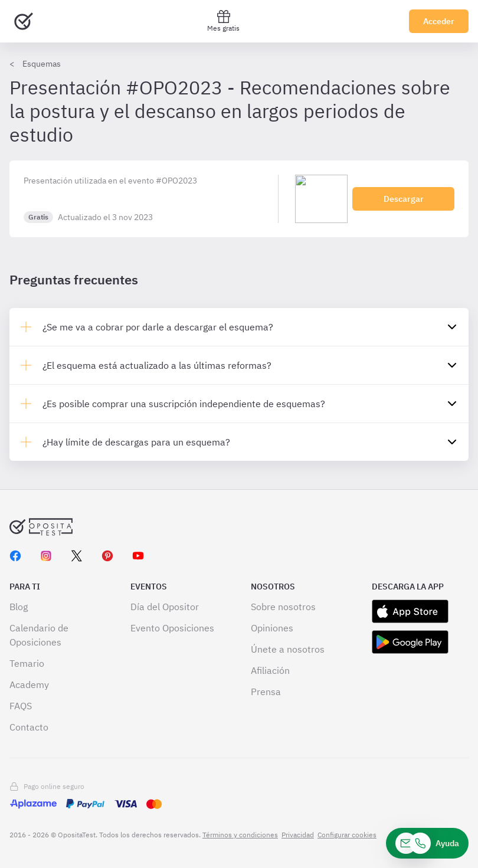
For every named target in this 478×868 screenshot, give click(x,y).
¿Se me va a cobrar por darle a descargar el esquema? (158, 327)
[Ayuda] (427, 843)
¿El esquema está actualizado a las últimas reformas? (157, 365)
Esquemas (42, 64)
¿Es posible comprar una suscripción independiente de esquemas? (184, 404)
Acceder (439, 21)
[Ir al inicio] (24, 21)
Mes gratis (223, 21)
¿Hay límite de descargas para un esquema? (136, 442)
